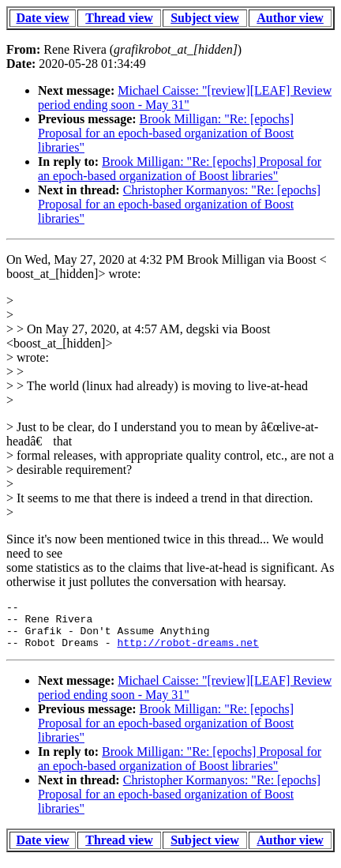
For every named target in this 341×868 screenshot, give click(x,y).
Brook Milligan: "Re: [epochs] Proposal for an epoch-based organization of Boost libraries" (166, 133)
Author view (290, 18)
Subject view (205, 18)
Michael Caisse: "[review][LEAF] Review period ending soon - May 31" (185, 98)
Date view (43, 18)
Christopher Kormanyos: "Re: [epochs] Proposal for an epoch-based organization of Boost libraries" (179, 204)
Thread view (119, 18)
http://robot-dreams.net (187, 652)
